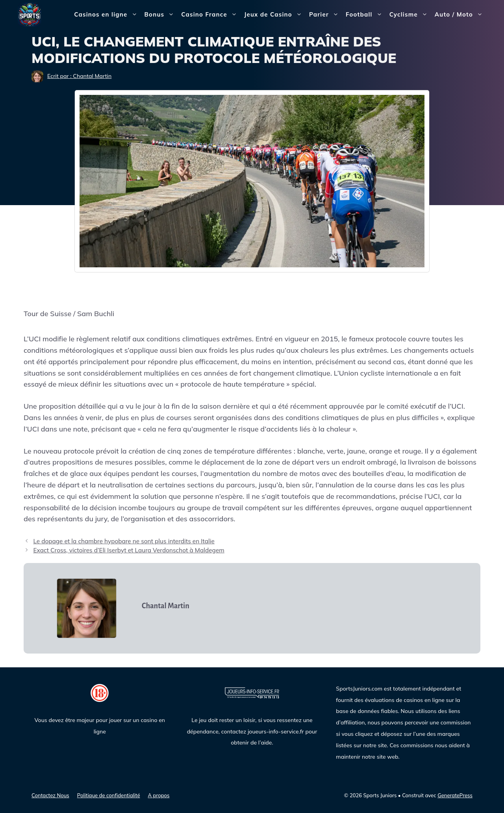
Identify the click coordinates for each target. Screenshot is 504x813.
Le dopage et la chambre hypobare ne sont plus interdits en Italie (124, 541)
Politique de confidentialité (109, 795)
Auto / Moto (460, 15)
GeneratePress (455, 795)
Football (366, 15)
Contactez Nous (50, 795)
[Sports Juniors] (30, 14)
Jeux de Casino (275, 15)
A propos (159, 795)
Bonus (161, 15)
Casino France (211, 15)
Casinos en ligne (107, 15)
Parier (326, 15)
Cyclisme (410, 15)
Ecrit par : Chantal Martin (79, 76)
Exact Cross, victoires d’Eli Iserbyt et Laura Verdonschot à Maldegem (129, 550)
